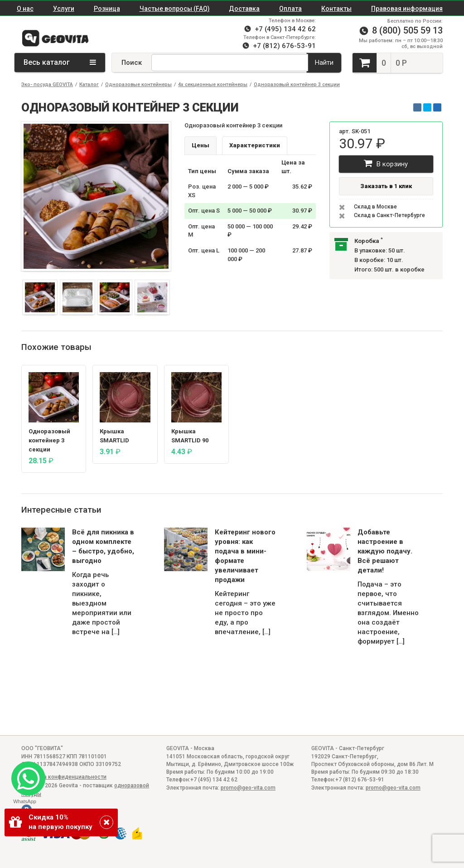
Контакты (336, 9)
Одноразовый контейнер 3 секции (297, 85)
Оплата (290, 9)
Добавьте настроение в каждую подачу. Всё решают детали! (385, 551)
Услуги (64, 9)
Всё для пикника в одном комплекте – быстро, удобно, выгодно (103, 546)
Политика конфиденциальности (64, 777)
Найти (324, 63)
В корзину (386, 163)
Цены (201, 145)
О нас (25, 9)
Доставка (244, 9)
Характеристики (255, 145)
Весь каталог (60, 62)
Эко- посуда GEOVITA (47, 85)
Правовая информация (407, 9)
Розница (107, 9)
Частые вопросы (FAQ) (175, 9)
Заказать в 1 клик (386, 186)
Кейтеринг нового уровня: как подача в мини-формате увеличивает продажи (245, 556)
